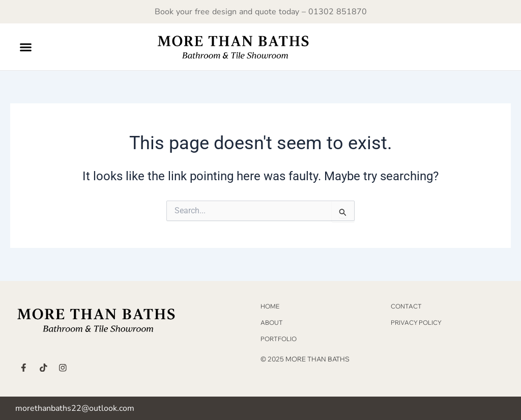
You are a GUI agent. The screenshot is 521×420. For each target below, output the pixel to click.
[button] (26, 47)
